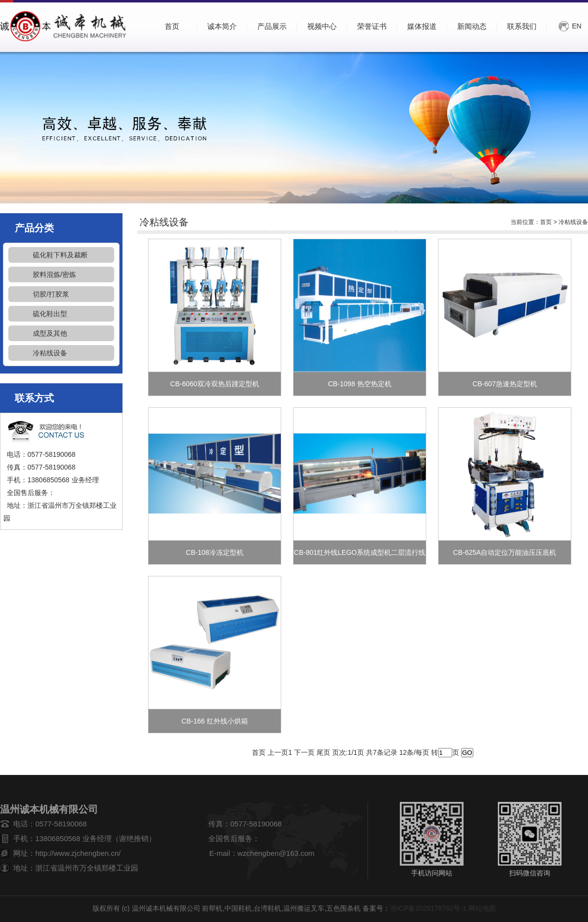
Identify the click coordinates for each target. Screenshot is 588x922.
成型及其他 (50, 333)
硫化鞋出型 (50, 314)
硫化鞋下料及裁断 (60, 255)
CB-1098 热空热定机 (359, 384)
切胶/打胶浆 (51, 294)
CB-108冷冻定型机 (214, 552)
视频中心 (322, 26)
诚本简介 (222, 26)
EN (576, 26)
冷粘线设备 (50, 353)
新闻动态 (472, 26)
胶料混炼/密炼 (54, 274)
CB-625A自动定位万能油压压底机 (505, 552)
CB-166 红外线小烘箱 (214, 721)
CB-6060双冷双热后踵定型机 (214, 384)
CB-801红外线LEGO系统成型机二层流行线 (360, 552)
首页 (546, 222)
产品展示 (272, 26)
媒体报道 (422, 26)
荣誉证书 (372, 26)
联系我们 (522, 26)
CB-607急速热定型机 (504, 384)
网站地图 (482, 908)
